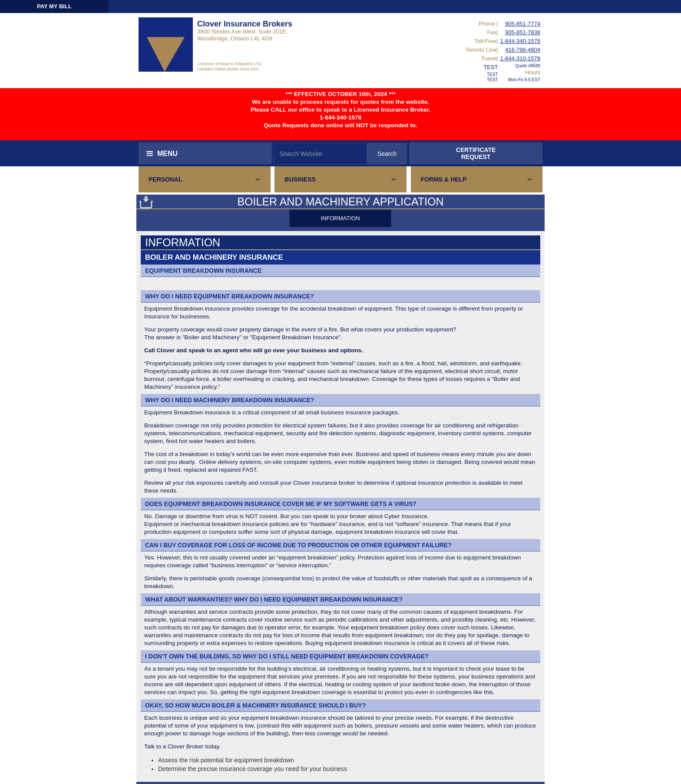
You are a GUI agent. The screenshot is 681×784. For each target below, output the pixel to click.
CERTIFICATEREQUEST (476, 153)
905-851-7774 (523, 24)
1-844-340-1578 (520, 41)
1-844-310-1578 (520, 58)
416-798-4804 (523, 50)
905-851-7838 (523, 32)
